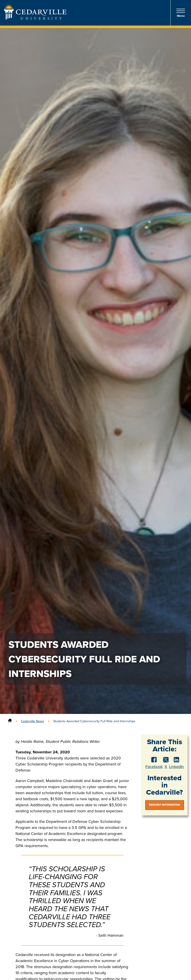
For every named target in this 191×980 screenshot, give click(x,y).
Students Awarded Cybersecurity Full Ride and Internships (94, 721)
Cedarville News (32, 721)
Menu (181, 13)
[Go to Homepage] (35, 18)
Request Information (165, 805)
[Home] (10, 721)
